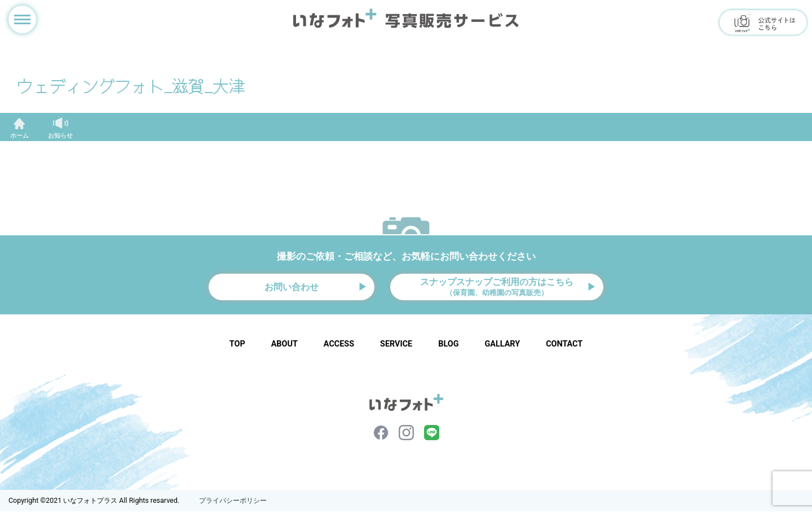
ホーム (19, 136)
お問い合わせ (292, 288)
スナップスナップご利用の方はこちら (497, 287)
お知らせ (60, 136)
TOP (237, 346)
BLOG (448, 346)
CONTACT (564, 346)
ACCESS (339, 346)
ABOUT (284, 346)
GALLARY (502, 346)
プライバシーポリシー (233, 502)
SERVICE (396, 346)
